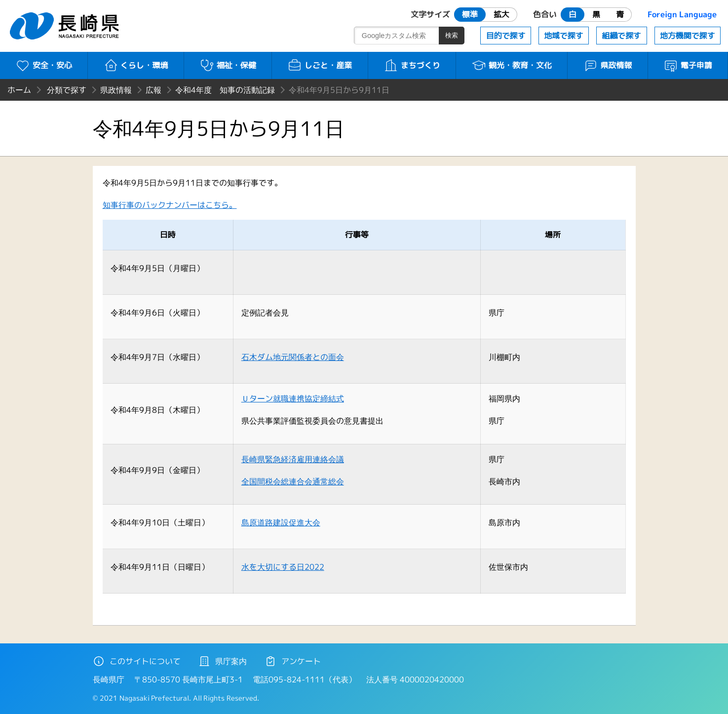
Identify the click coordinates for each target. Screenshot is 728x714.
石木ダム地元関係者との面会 (293, 357)
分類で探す (67, 90)
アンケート (293, 661)
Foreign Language (682, 14)
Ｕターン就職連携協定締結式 (293, 398)
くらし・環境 (136, 65)
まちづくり (412, 65)
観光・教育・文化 (512, 65)
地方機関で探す (688, 36)
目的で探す (506, 36)
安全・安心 (44, 65)
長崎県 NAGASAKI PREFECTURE (66, 26)
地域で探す (564, 36)
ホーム (19, 90)
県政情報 (608, 65)
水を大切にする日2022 (283, 567)
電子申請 (688, 65)
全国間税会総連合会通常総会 (293, 481)
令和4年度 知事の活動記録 (225, 90)
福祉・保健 (228, 65)
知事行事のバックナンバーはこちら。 (170, 205)
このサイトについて (137, 661)
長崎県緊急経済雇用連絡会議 (293, 459)
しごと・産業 (320, 65)
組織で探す (621, 36)
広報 (153, 90)
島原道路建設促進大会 (281, 522)
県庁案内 (223, 661)
